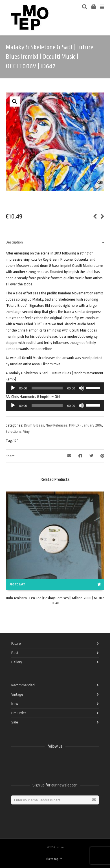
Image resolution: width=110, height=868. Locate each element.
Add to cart (17, 585)
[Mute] (81, 388)
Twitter (28, 761)
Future (16, 643)
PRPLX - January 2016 (86, 425)
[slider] (47, 388)
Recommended (23, 685)
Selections (14, 431)
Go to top (54, 859)
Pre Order (19, 713)
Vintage (17, 694)
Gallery (17, 662)
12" (16, 440)
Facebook (16, 761)
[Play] (13, 388)
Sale (15, 722)
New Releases (57, 425)
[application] (55, 388)
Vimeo (41, 761)
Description (14, 242)
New (15, 704)
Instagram (53, 761)
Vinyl (27, 431)
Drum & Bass (34, 425)
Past (15, 653)
